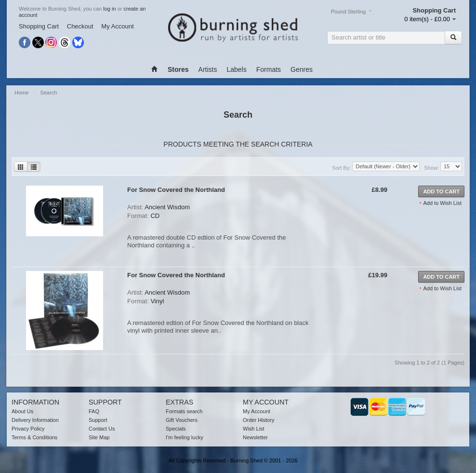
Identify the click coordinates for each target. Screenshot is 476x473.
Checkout (80, 26)
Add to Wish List (443, 203)
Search (49, 93)
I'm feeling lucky (185, 437)
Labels (236, 69)
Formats (269, 69)
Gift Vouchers (182, 420)
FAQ (94, 411)
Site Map (99, 437)
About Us (22, 411)
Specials (176, 429)
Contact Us (102, 429)
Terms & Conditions (34, 437)
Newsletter (255, 437)
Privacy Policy (28, 429)
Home (22, 93)
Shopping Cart (39, 26)
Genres (302, 69)
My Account (117, 26)
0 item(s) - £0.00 (427, 19)
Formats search (184, 411)
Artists (208, 69)
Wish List (254, 429)
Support (98, 420)
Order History (258, 420)
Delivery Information (35, 420)
